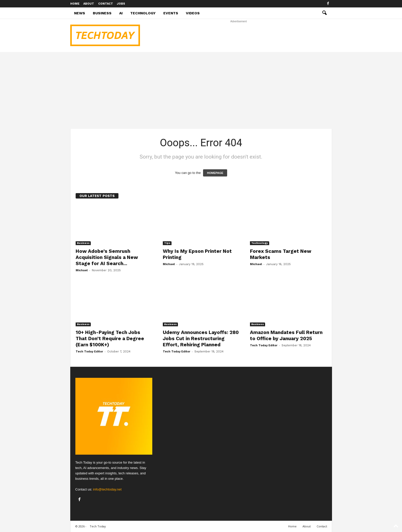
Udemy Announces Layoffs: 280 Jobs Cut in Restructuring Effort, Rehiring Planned (201, 338)
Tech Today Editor (89, 352)
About (89, 4)
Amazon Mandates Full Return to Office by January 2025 (286, 335)
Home (75, 4)
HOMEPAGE (215, 173)
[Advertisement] (239, 35)
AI (121, 13)
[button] (324, 13)
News (80, 13)
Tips (167, 243)
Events (171, 13)
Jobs (121, 4)
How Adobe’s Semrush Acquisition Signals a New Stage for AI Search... (107, 257)
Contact (106, 4)
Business (102, 13)
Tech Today (98, 526)
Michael (82, 270)
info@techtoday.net (107, 489)
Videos (193, 13)
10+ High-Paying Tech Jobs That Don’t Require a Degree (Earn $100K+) (110, 338)
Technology (143, 13)
